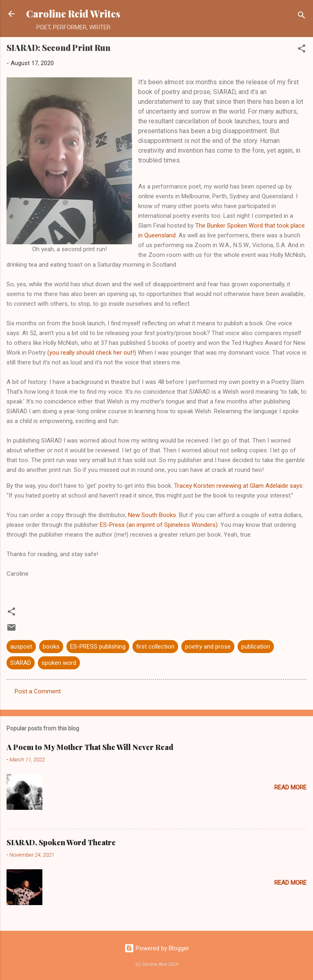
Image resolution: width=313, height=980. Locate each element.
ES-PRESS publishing (98, 647)
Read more (290, 787)
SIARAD (21, 663)
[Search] (302, 16)
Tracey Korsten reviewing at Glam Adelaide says (238, 486)
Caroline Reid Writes (73, 14)
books (51, 647)
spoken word (59, 663)
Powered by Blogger (157, 948)
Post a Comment (38, 691)
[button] (302, 50)
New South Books (152, 515)
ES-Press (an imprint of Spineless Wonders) (159, 525)
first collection (155, 647)
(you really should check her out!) (92, 353)
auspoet (21, 647)
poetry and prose (208, 647)
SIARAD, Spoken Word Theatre (61, 842)
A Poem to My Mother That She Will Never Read (90, 747)
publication (256, 647)
